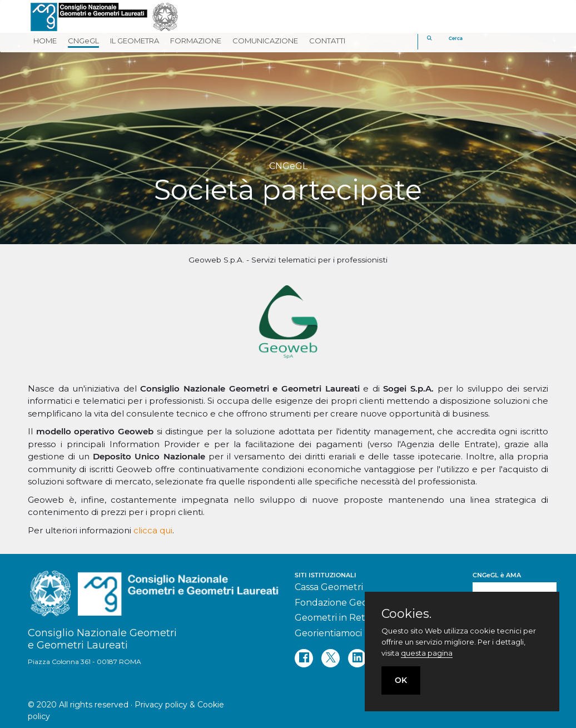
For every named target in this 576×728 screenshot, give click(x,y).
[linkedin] (357, 658)
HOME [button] (45, 41)
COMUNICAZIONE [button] (265, 41)
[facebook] (304, 658)
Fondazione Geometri (343, 603)
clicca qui (153, 530)
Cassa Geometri (329, 587)
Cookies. (406, 614)
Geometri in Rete (333, 618)
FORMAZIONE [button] (196, 41)
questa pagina (427, 653)
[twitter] (331, 658)
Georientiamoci (328, 633)
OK (401, 680)
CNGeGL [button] (83, 41)
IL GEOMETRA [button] (135, 41)
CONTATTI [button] (327, 41)
